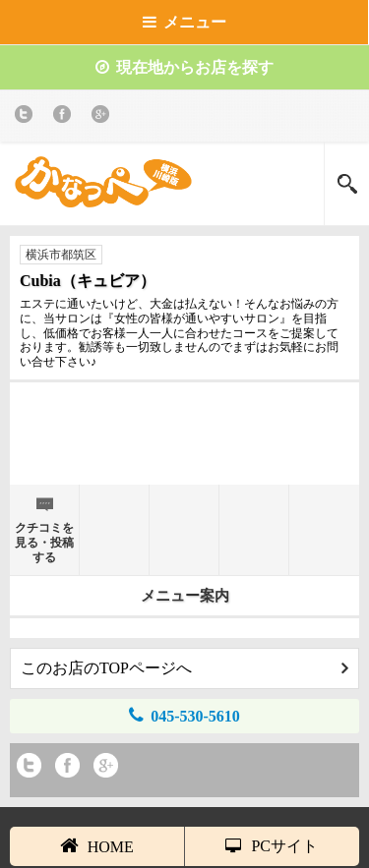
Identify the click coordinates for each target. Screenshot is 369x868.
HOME (97, 845)
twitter (27, 117)
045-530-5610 (184, 715)
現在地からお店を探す (184, 67)
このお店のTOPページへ (184, 668)
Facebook (65, 117)
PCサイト (272, 846)
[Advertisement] (185, 441)
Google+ (104, 117)
